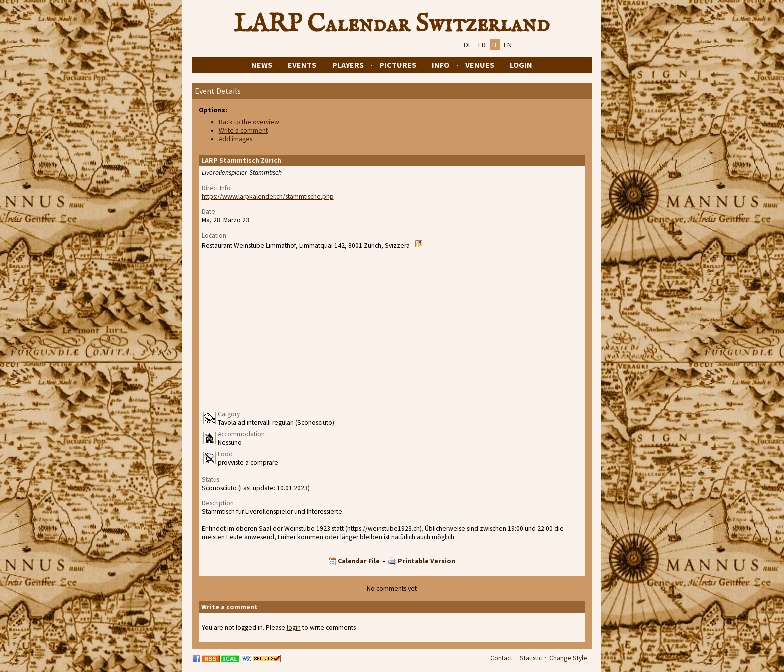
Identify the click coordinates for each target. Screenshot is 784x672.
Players (348, 65)
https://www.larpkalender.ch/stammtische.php (268, 197)
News (262, 65)
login (294, 627)
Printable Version (427, 561)
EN (508, 45)
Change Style (568, 658)
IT (495, 45)
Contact (501, 658)
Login (521, 65)
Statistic (531, 658)
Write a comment (243, 131)
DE (468, 45)
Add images (236, 139)
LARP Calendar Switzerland (392, 24)
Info (441, 65)
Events (302, 65)
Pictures (398, 65)
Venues (480, 65)
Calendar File (359, 561)
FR (482, 45)
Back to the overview (249, 122)
